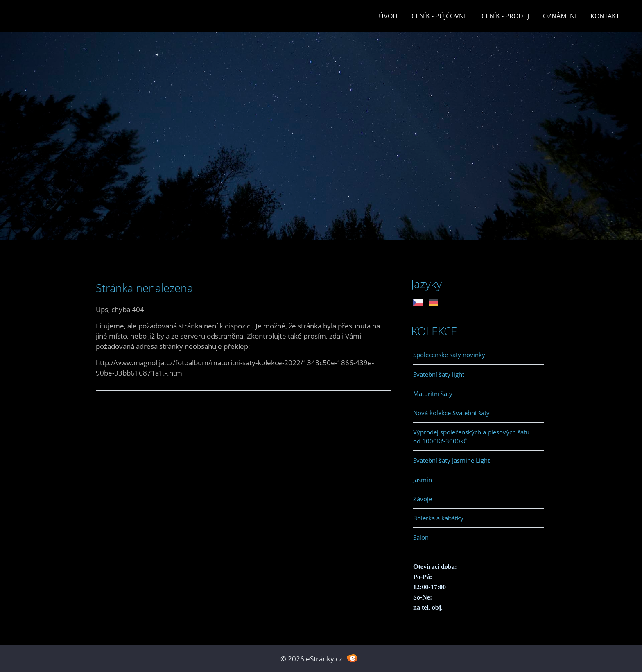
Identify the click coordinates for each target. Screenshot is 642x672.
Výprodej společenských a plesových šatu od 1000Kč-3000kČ (471, 437)
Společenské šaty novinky (449, 355)
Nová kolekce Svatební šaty (451, 413)
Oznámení (560, 16)
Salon (421, 537)
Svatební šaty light (439, 374)
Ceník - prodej (505, 16)
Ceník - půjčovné (440, 16)
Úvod (388, 16)
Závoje (423, 499)
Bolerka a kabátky (438, 518)
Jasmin (423, 480)
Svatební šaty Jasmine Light (451, 460)
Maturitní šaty (433, 394)
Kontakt (605, 16)
